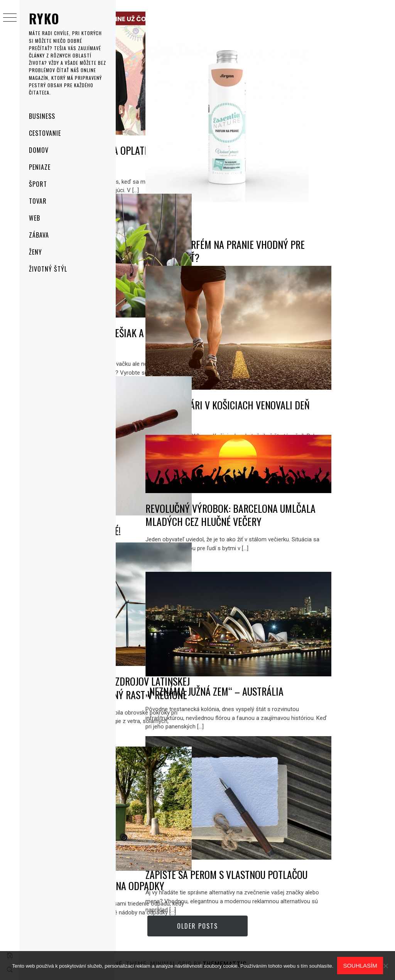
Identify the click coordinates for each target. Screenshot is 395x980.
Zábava (39, 235)
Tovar (38, 201)
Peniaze (40, 167)
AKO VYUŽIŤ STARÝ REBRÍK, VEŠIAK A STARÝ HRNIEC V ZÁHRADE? (172, 308)
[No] (385, 966)
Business (42, 116)
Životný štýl (48, 269)
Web (35, 218)
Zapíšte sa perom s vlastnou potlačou (321, 843)
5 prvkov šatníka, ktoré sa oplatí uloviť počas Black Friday (178, 125)
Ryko (44, 18)
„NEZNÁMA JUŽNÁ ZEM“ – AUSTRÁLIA (308, 666)
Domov (39, 150)
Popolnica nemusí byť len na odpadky (182, 854)
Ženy (35, 252)
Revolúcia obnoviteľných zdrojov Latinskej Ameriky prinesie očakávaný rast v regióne (177, 663)
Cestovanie (45, 133)
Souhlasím (360, 966)
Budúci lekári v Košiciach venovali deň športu (315, 373)
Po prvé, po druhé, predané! (179, 487)
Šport (38, 184)
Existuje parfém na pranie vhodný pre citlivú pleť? (315, 204)
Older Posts (255, 926)
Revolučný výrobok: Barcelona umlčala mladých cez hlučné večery (322, 504)
